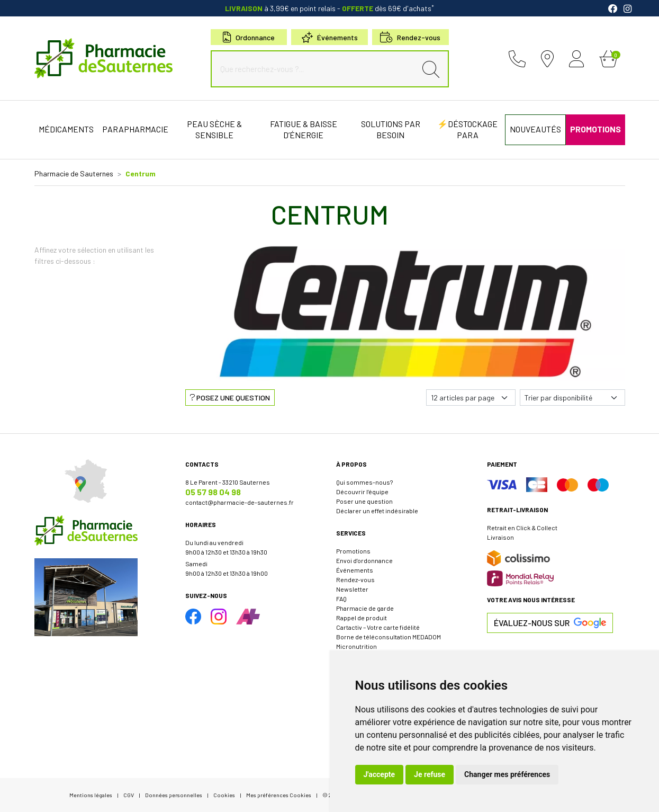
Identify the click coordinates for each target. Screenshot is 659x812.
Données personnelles (174, 795)
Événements (330, 37)
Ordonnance (249, 37)
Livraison (500, 537)
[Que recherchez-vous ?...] (316, 69)
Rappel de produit (362, 618)
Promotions (353, 551)
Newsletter (352, 589)
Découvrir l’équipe (362, 492)
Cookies (224, 795)
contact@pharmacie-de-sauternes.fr (240, 502)
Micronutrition (356, 646)
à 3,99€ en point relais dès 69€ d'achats (330, 8)
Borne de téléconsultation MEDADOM (389, 637)
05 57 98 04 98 (213, 492)
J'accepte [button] (380, 774)
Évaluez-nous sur (550, 623)
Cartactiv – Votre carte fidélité (378, 627)
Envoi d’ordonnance (364, 560)
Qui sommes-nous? (364, 482)
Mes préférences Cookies (279, 795)
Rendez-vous (355, 579)
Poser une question (364, 501)
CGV (129, 795)
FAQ (341, 599)
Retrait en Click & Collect (522, 528)
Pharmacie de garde (365, 608)
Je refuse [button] (430, 774)
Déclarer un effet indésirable (377, 511)
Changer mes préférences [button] (507, 774)
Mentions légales (91, 795)
